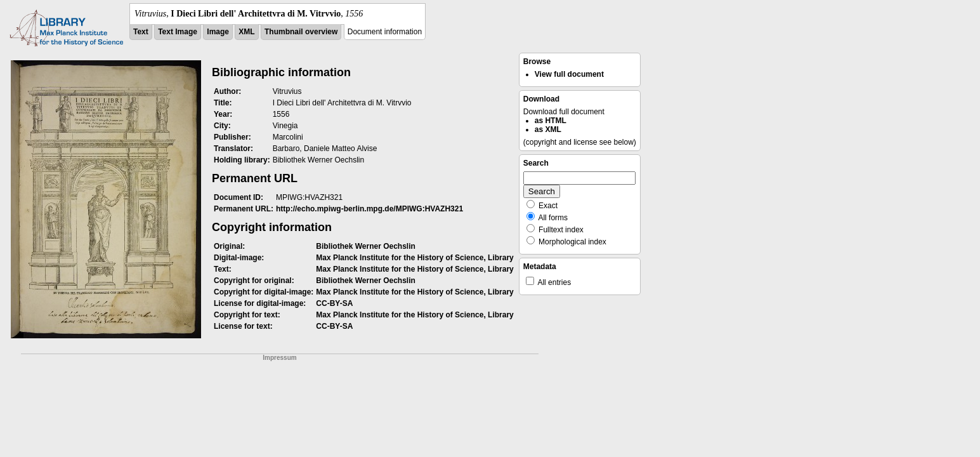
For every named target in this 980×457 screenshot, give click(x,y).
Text (141, 32)
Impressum (279, 358)
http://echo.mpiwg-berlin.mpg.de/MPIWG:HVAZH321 (369, 209)
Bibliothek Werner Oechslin (365, 246)
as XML (548, 129)
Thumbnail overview (301, 32)
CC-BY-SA (334, 303)
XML (246, 32)
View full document (569, 74)
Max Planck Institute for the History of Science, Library (415, 258)
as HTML (551, 121)
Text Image (178, 32)
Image (218, 32)
